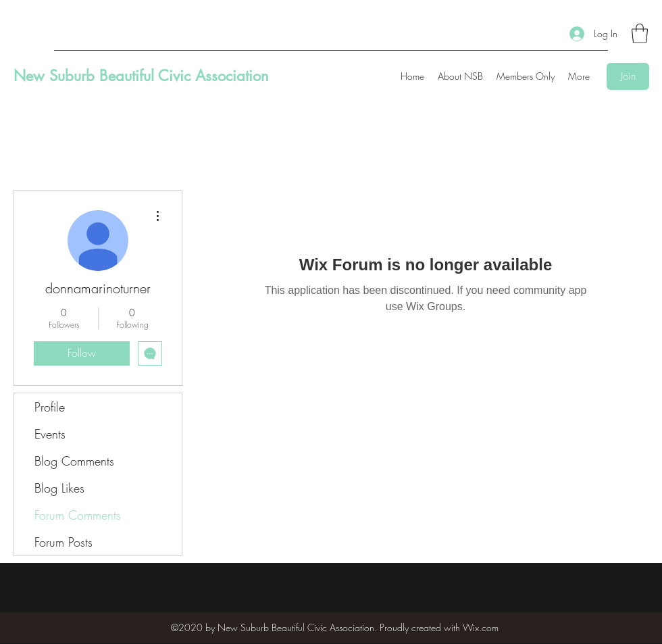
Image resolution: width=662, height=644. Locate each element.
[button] (640, 33)
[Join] (628, 76)
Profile (50, 407)
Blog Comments (74, 461)
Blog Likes (59, 488)
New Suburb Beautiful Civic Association (141, 76)
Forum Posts (63, 542)
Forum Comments (78, 515)
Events (50, 434)
